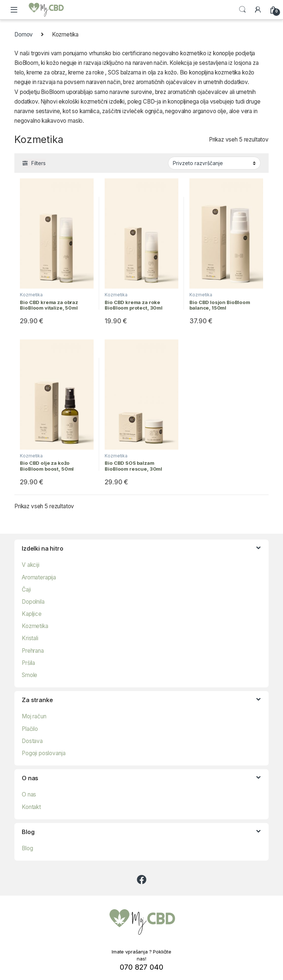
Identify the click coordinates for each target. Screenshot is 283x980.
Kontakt (31, 807)
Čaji (26, 590)
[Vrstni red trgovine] (214, 163)
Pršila (28, 663)
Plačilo (30, 729)
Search (242, 10)
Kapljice (32, 614)
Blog (27, 848)
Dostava (32, 741)
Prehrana (33, 651)
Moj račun (34, 716)
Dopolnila (33, 602)
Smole (29, 675)
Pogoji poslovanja (43, 753)
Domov (24, 34)
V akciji (31, 565)
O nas (29, 794)
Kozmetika (31, 295)
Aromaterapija (39, 577)
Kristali (30, 638)
